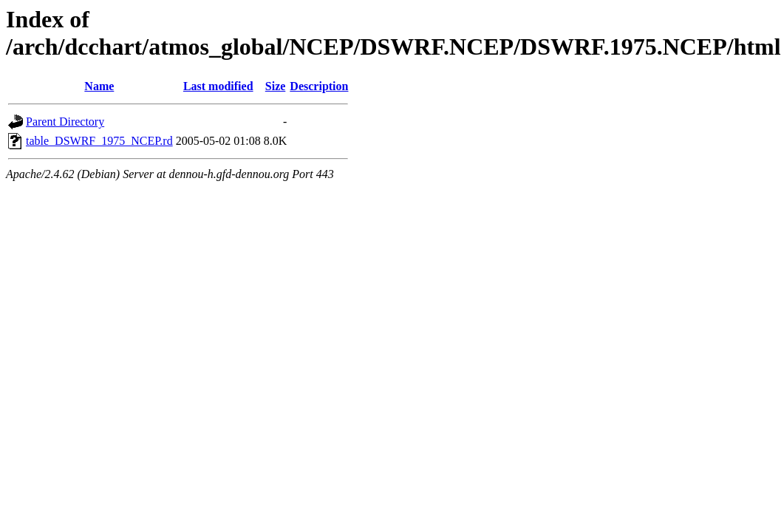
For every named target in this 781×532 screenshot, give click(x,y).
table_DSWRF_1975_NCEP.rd (99, 141)
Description (319, 86)
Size (276, 86)
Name (99, 86)
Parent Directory (65, 122)
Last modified (218, 86)
